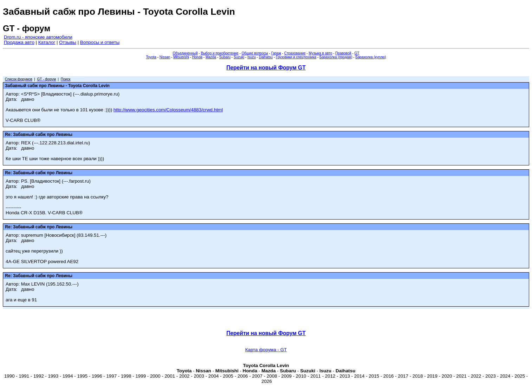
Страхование (295, 53)
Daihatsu (266, 57)
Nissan (165, 57)
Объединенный (185, 53)
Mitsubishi (181, 57)
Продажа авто (19, 42)
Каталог (47, 42)
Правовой (343, 53)
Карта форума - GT (266, 350)
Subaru (225, 57)
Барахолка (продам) (336, 57)
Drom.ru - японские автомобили (38, 37)
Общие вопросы (255, 53)
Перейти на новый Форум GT (266, 68)
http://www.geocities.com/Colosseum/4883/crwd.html (168, 110)
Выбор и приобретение (219, 53)
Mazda (211, 57)
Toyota (151, 57)
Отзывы (68, 42)
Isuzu (252, 57)
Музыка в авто (320, 53)
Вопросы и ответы (100, 42)
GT (357, 53)
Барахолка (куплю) (371, 57)
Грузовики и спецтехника (296, 57)
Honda (197, 57)
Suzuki (239, 57)
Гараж (276, 53)
